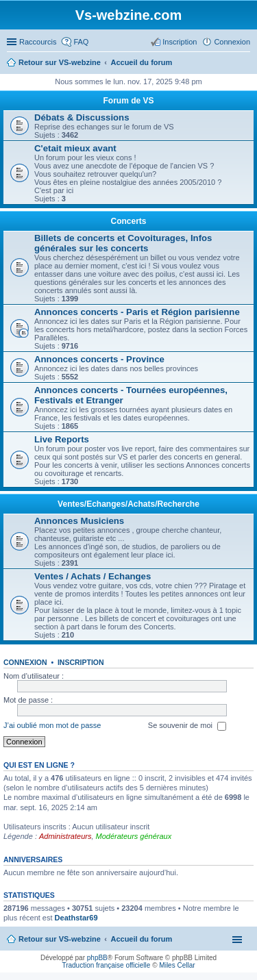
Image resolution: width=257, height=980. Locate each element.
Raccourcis (38, 42)
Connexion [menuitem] (232, 42)
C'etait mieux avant (75, 148)
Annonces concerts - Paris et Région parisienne (137, 312)
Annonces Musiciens (79, 521)
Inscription (81, 662)
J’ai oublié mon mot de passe (52, 725)
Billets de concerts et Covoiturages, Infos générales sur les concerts (123, 243)
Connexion (25, 662)
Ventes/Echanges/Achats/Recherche (128, 504)
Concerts (128, 221)
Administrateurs (65, 836)
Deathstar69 (76, 918)
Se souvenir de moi (187, 726)
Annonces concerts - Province (99, 359)
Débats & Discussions (82, 117)
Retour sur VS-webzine (60, 939)
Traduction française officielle (106, 965)
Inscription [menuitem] (180, 42)
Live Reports (62, 439)
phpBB (97, 958)
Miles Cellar (177, 965)
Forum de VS (128, 101)
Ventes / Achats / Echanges (93, 576)
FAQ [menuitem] (81, 42)
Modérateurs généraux (134, 836)
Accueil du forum (141, 939)
